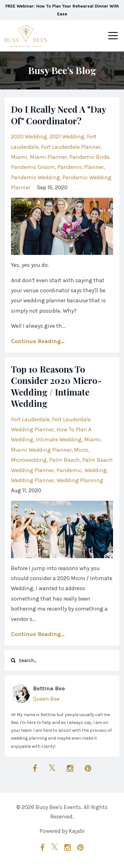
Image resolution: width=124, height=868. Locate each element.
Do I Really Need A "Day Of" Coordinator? (59, 115)
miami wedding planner (41, 450)
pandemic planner (81, 167)
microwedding (29, 460)
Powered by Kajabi (62, 831)
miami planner (48, 157)
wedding (96, 470)
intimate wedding (59, 439)
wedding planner (32, 480)
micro (81, 450)
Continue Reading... (38, 341)
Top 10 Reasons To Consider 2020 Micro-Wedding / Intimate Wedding (56, 386)
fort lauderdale (30, 419)
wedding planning (80, 480)
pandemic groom (33, 167)
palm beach (65, 460)
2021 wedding (67, 137)
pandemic (69, 470)
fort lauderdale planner (71, 147)
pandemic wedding (35, 177)
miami (19, 157)
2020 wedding (29, 137)
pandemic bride (89, 157)
